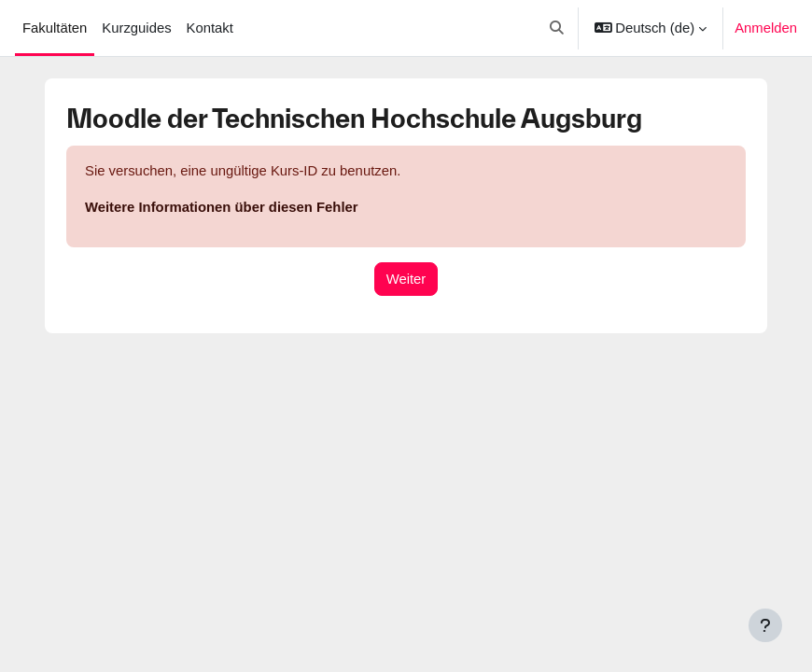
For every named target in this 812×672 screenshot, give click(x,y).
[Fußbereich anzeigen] (765, 625)
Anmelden (766, 28)
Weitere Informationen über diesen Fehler (222, 207)
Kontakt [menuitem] (210, 28)
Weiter (406, 279)
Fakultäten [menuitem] (55, 28)
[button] (557, 28)
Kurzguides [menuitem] (136, 28)
